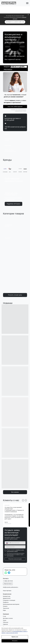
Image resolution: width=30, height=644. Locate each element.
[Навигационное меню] (27, 3)
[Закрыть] (28, 15)
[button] (15, 82)
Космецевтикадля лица (8, 226)
